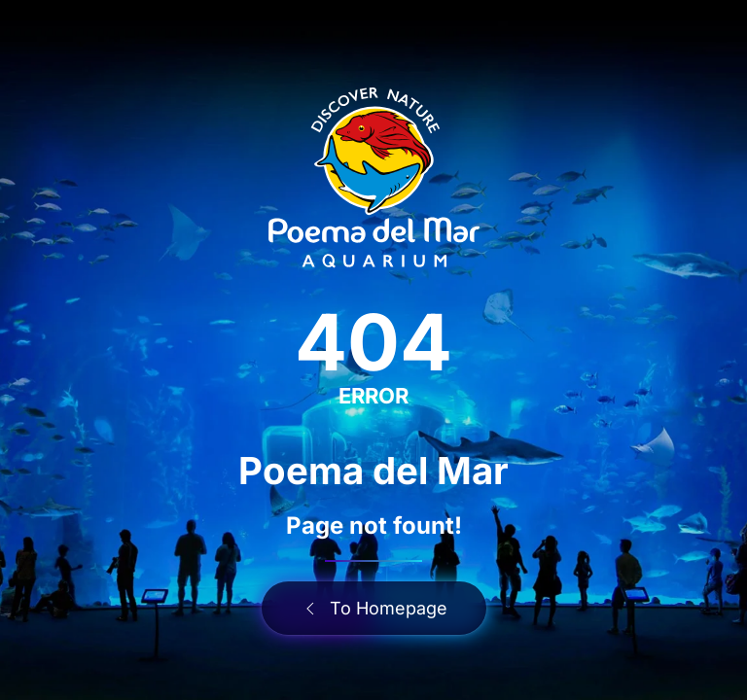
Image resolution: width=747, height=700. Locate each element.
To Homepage (374, 608)
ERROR (373, 396)
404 (373, 342)
